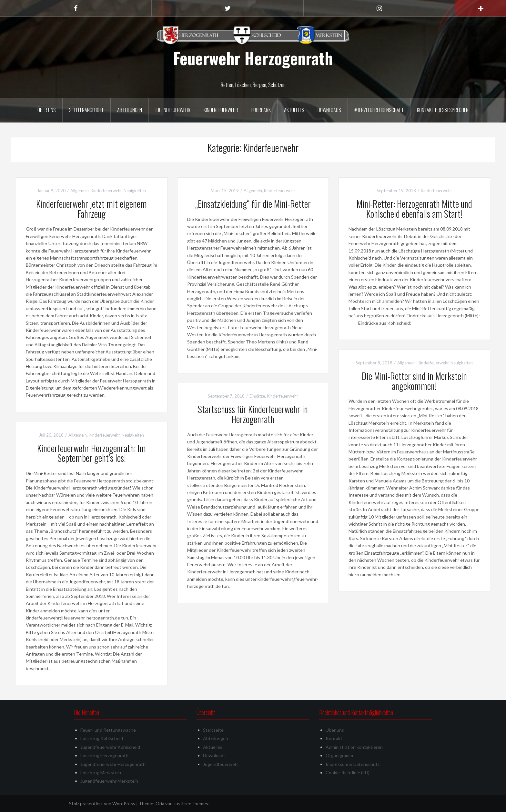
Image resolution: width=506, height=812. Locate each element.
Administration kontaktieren (354, 747)
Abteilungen (130, 110)
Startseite (213, 730)
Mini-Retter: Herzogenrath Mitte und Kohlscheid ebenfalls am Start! (414, 209)
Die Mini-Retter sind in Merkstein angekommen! (414, 381)
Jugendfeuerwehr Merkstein (109, 781)
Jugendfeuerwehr (173, 110)
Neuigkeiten (135, 191)
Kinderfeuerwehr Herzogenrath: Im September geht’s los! (91, 453)
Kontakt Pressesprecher (443, 110)
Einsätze (257, 396)
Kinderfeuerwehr (221, 110)
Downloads (329, 110)
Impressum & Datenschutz (353, 764)
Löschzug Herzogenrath (104, 755)
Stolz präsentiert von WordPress (102, 803)
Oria (160, 803)
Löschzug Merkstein (101, 772)
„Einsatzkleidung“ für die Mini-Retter (253, 204)
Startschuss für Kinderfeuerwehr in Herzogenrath (253, 414)
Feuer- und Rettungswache (108, 730)
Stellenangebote (86, 110)
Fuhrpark (261, 110)
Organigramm (339, 755)
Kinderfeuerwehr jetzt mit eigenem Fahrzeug (91, 209)
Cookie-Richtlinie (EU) (348, 772)
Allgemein (80, 191)
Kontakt (334, 738)
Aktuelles (294, 110)
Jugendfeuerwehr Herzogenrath (113, 764)
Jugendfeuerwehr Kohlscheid (110, 747)
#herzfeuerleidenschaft (379, 110)
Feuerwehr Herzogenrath (253, 58)
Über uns (47, 110)
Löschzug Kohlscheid (102, 738)
